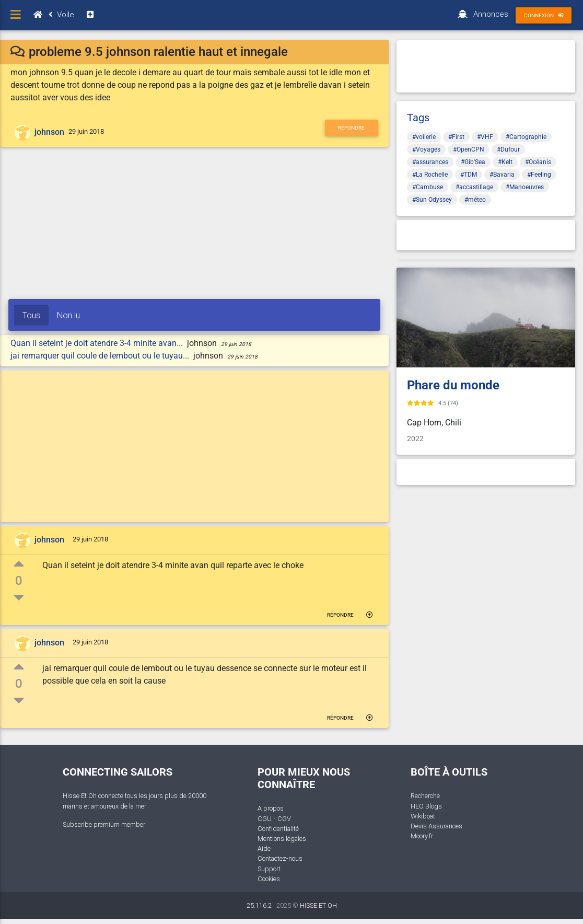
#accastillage (474, 187)
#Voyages (426, 149)
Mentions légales (282, 839)
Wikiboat (423, 816)
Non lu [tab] (68, 315)
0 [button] (19, 581)
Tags (418, 118)
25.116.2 (259, 905)
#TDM (469, 175)
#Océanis (538, 162)
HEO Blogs (426, 806)
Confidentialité (278, 829)
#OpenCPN (469, 149)
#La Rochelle (430, 175)
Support (269, 869)
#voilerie (424, 137)
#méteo (475, 200)
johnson (49, 132)
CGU (265, 819)
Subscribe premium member (104, 824)
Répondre (351, 128)
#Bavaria (502, 175)
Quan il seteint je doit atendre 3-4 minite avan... (98, 343)
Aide (264, 848)
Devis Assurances (436, 826)
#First (456, 137)
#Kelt (505, 162)
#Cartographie (526, 137)
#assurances (430, 162)
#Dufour (508, 149)
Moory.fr (422, 836)
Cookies (269, 879)
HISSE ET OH (318, 905)
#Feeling (539, 175)
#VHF (485, 137)
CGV (284, 819)
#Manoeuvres (525, 187)
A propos (271, 808)
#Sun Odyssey (432, 200)
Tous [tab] (31, 315)
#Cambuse (428, 187)
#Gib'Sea (473, 162)
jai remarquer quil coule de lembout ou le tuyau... (101, 356)
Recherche (425, 796)
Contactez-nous (280, 858)
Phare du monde (453, 385)
